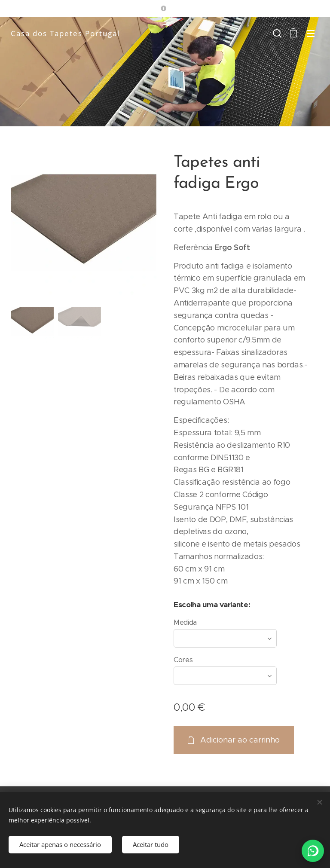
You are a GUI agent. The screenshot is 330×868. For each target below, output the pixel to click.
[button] (276, 33)
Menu (311, 34)
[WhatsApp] (313, 851)
